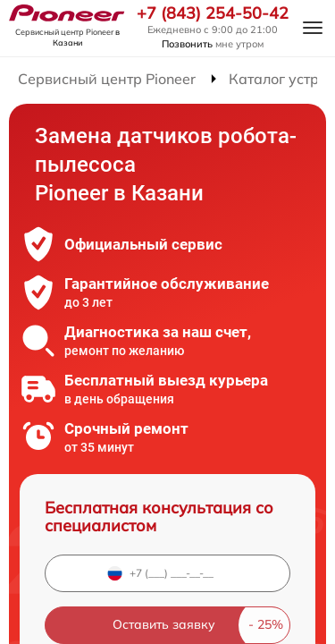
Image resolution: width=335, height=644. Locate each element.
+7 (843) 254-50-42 (213, 13)
